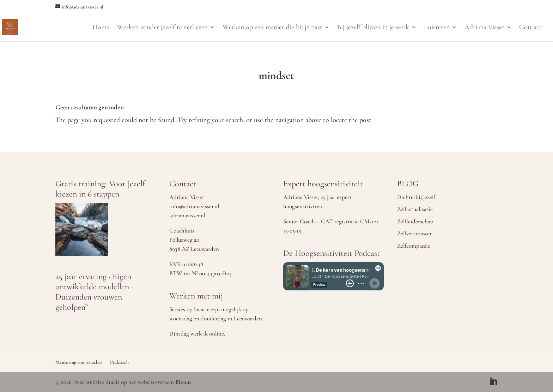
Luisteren (437, 28)
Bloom (183, 382)
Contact (530, 28)
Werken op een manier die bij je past (272, 28)
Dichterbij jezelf (416, 197)
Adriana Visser (484, 28)
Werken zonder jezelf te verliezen (162, 28)
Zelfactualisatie (415, 209)
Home (101, 28)
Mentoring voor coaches (79, 362)
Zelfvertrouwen (415, 233)
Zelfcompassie (414, 246)
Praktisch (119, 362)
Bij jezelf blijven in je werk (373, 28)
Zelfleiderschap (415, 221)
